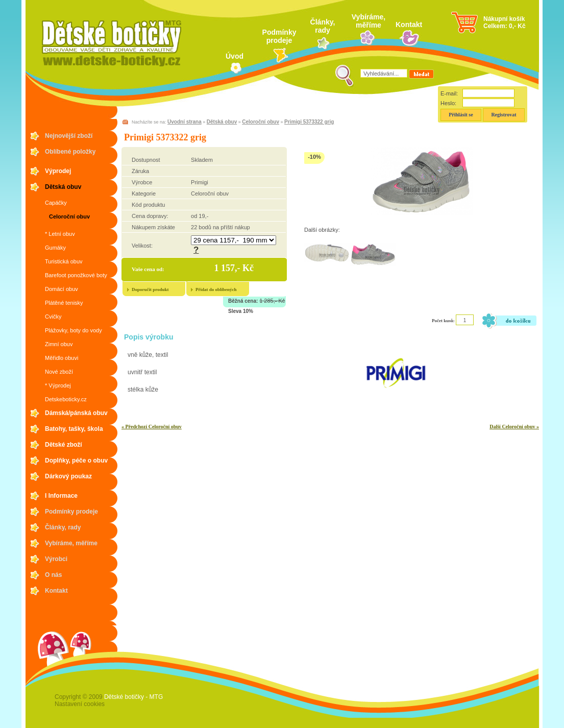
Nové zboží (59, 372)
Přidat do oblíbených (216, 289)
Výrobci (56, 559)
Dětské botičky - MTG (133, 697)
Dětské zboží (64, 445)
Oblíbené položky (70, 152)
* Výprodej (58, 385)
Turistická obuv (64, 261)
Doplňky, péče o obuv (76, 460)
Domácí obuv (62, 289)
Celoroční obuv (69, 216)
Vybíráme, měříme (369, 21)
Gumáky (55, 248)
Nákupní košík (504, 19)
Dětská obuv (63, 187)
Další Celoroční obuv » (514, 427)
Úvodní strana (185, 122)
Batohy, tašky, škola (74, 429)
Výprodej (58, 171)
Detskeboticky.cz (66, 399)
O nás (53, 575)
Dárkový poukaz (68, 476)
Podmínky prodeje (279, 36)
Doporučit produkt (150, 289)
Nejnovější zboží (69, 136)
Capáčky (56, 203)
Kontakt (409, 25)
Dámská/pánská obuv (76, 413)
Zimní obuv (59, 344)
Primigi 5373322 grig (309, 122)
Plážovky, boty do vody (73, 330)
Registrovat (504, 115)
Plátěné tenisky (64, 303)
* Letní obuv (60, 234)
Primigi (200, 182)
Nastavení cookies (80, 704)
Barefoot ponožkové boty (76, 275)
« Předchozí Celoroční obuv (152, 427)
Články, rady (323, 26)
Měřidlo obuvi (62, 358)
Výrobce (142, 182)
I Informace (61, 496)
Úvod (235, 56)
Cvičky (53, 317)
